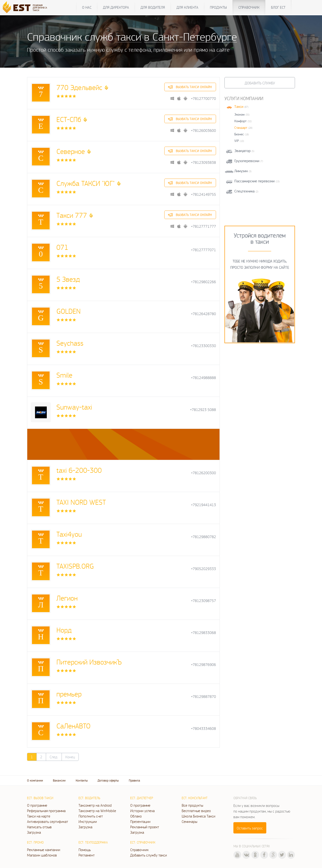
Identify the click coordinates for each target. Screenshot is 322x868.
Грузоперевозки (247, 161)
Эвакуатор (242, 151)
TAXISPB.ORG (75, 566)
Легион (67, 598)
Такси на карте (39, 816)
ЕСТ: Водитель (89, 798)
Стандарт (241, 128)
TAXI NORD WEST (81, 502)
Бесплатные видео (196, 811)
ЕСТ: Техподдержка (93, 842)
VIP (237, 141)
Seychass (70, 343)
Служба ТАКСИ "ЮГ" (86, 183)
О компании (35, 780)
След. (54, 757)
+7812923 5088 (203, 410)
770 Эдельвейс (79, 87)
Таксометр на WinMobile (97, 811)
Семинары (189, 821)
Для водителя (153, 7)
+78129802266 (203, 282)
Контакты (82, 780)
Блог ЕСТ (278, 7)
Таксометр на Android (95, 805)
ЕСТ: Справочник (143, 842)
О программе (37, 805)
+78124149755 (203, 194)
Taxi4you (69, 534)
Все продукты (192, 805)
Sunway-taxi (74, 407)
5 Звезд (68, 279)
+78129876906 (203, 665)
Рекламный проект (145, 827)
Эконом (239, 114)
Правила (134, 780)
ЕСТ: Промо (35, 842)
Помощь (85, 850)
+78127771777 (203, 226)
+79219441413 (203, 505)
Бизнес (239, 134)
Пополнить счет (91, 816)
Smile (64, 375)
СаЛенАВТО (73, 726)
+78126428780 (203, 314)
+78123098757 (203, 601)
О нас (87, 7)
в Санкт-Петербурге (190, 37)
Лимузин (241, 171)
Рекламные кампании (44, 850)
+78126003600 (203, 131)
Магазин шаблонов (42, 855)
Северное (71, 151)
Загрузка (34, 832)
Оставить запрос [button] (250, 828)
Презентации (140, 821)
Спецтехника (244, 191)
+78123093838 (203, 162)
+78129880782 (203, 537)
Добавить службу (260, 83)
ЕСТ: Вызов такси (40, 798)
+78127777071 (203, 250)
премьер (69, 694)
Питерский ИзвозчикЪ (89, 662)
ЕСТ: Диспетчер (142, 798)
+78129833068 (203, 633)
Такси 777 (72, 215)
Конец (70, 757)
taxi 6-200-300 (79, 470)
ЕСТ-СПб (69, 119)
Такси (239, 107)
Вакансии (59, 780)
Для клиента (187, 7)
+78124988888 (203, 378)
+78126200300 (203, 473)
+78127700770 (203, 99)
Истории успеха (142, 811)
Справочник (249, 7)
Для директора (116, 7)
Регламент (87, 855)
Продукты (218, 7)
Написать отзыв (39, 827)
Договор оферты (108, 780)
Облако (136, 816)
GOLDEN (69, 311)
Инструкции (88, 821)
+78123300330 (203, 346)
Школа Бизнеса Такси (198, 816)
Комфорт (240, 121)
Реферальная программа (46, 811)
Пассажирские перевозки (254, 181)
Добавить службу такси (149, 855)
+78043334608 (203, 729)
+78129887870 (203, 697)
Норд (64, 630)
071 (62, 247)
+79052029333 (203, 569)
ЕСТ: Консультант (195, 798)
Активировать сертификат (48, 821)
